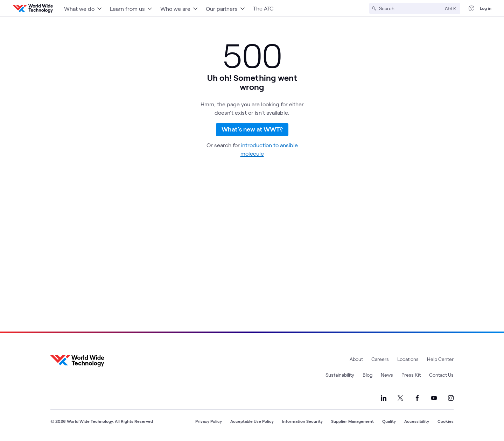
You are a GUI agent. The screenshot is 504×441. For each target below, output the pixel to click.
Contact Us (441, 375)
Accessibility (417, 421)
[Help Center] (471, 8)
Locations (408, 359)
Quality (389, 421)
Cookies (446, 421)
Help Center (440, 359)
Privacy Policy (209, 421)
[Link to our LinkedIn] (384, 398)
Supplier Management (352, 421)
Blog (367, 375)
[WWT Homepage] (33, 8)
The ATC (263, 8)
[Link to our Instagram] (451, 398)
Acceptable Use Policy (252, 421)
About (356, 359)
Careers (380, 359)
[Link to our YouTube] (434, 398)
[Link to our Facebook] (417, 398)
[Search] (411, 8)
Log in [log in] (486, 8)
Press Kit (411, 375)
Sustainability (340, 375)
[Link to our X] (400, 398)
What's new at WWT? (252, 134)
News (387, 375)
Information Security (302, 421)
